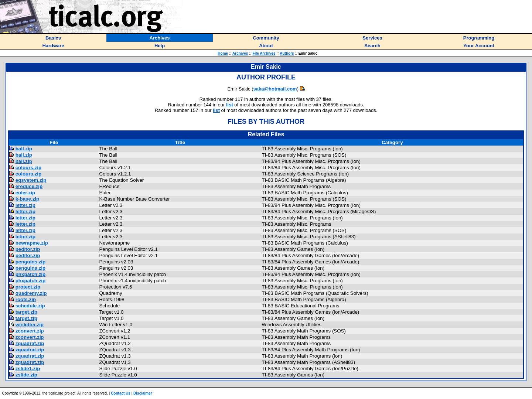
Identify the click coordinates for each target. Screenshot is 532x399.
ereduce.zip (29, 186)
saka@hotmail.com (275, 89)
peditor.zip (28, 249)
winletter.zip (30, 325)
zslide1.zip (28, 369)
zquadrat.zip (30, 343)
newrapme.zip (32, 243)
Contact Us (121, 393)
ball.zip (24, 149)
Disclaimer (143, 393)
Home (223, 53)
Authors (287, 53)
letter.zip (25, 205)
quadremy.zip (31, 293)
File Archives (264, 53)
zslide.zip (26, 375)
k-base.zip (27, 199)
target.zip (26, 312)
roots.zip (26, 299)
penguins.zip (30, 262)
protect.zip (28, 287)
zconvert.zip (30, 331)
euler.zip (25, 193)
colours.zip (28, 168)
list (230, 105)
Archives (240, 53)
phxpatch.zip (30, 274)
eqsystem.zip (31, 180)
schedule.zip (30, 306)
